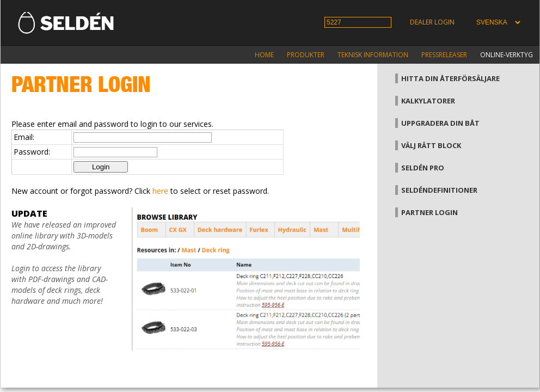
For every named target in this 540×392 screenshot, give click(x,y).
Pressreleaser (444, 55)
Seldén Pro (423, 168)
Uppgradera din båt (440, 123)
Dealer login (432, 22)
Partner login (429, 212)
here (160, 191)
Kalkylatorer (428, 101)
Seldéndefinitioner (439, 190)
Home (264, 55)
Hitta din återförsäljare (450, 78)
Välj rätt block (431, 145)
